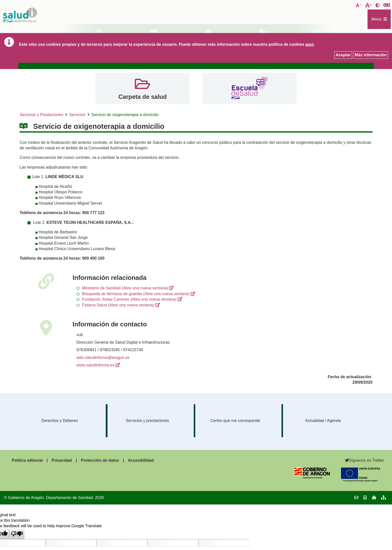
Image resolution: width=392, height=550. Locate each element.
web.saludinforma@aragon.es (103, 358)
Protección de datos (100, 460)
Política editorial (27, 460)
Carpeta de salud (142, 97)
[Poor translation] (17, 534)
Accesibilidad (141, 460)
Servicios (77, 115)
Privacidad (62, 460)
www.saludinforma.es (95, 365)
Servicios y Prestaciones (41, 115)
